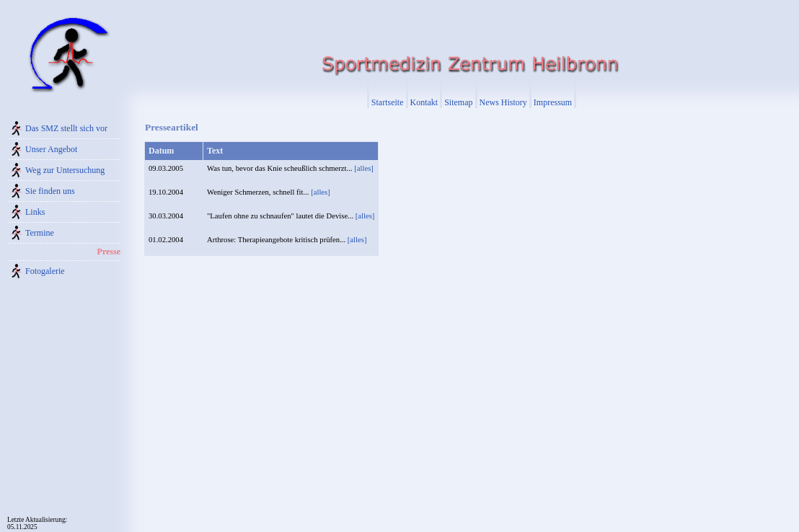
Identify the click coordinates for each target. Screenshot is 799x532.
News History (503, 102)
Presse (109, 252)
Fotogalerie (45, 271)
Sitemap (458, 102)
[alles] (364, 168)
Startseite (388, 102)
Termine (40, 233)
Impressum (553, 102)
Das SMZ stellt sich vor (66, 128)
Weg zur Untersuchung (65, 170)
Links (35, 212)
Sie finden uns (50, 191)
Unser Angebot (51, 149)
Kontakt (424, 102)
